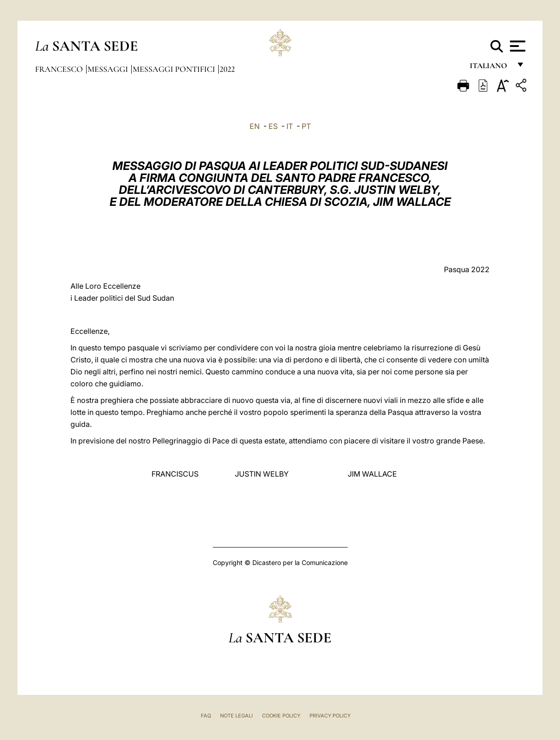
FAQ (206, 716)
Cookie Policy (281, 716)
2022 (227, 69)
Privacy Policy (330, 716)
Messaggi (109, 69)
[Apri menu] (516, 46)
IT (290, 126)
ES (273, 126)
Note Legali (236, 716)
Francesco (60, 69)
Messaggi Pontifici (175, 69)
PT (306, 126)
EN (255, 126)
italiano (490, 68)
